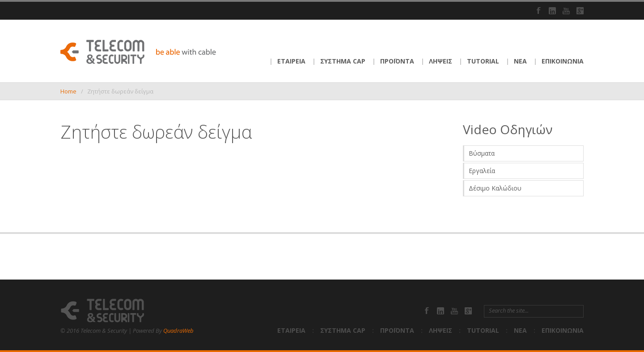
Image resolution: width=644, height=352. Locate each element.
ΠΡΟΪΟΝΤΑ (397, 61)
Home (68, 91)
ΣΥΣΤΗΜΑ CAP (343, 61)
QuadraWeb (178, 331)
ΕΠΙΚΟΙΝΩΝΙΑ (563, 61)
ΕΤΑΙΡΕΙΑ (291, 61)
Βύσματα (482, 153)
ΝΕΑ (520, 61)
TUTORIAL (483, 61)
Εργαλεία (482, 171)
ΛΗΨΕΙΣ (441, 61)
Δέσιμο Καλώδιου (495, 188)
